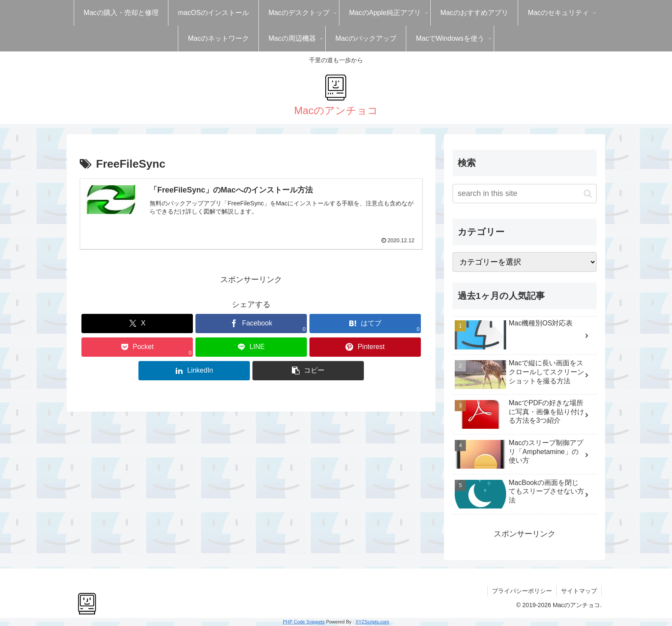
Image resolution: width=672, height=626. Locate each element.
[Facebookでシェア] (251, 324)
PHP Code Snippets (304, 622)
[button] (308, 371)
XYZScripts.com (372, 622)
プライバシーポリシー (522, 591)
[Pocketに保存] (137, 347)
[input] (525, 194)
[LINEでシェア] (251, 347)
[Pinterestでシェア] (365, 347)
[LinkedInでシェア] (194, 371)
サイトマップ (579, 591)
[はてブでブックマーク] (365, 324)
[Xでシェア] (137, 324)
